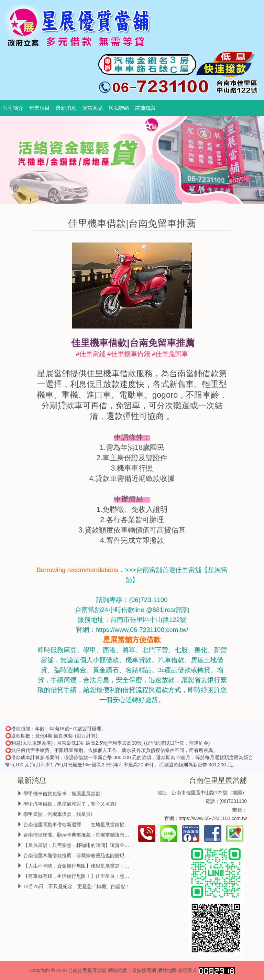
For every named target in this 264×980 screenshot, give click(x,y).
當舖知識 (145, 108)
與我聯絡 (119, 108)
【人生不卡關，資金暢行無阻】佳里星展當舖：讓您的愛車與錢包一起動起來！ (108, 866)
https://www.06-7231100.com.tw (213, 818)
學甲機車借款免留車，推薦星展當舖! (63, 794)
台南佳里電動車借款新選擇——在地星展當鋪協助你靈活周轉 (88, 825)
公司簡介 (13, 108)
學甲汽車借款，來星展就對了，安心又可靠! (70, 804)
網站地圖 (167, 970)
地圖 (237, 793)
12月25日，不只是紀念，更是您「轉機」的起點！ (77, 886)
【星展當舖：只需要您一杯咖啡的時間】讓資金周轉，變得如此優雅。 (98, 845)
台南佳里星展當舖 (218, 780)
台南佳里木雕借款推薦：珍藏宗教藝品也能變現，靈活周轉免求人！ (96, 855)
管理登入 (188, 970)
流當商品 (92, 108)
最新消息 (66, 108)
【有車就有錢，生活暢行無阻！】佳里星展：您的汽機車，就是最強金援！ (103, 876)
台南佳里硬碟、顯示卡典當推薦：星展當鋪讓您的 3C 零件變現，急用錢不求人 (107, 835)
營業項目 (40, 108)
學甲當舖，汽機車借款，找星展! (58, 814)
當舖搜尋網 (144, 970)
